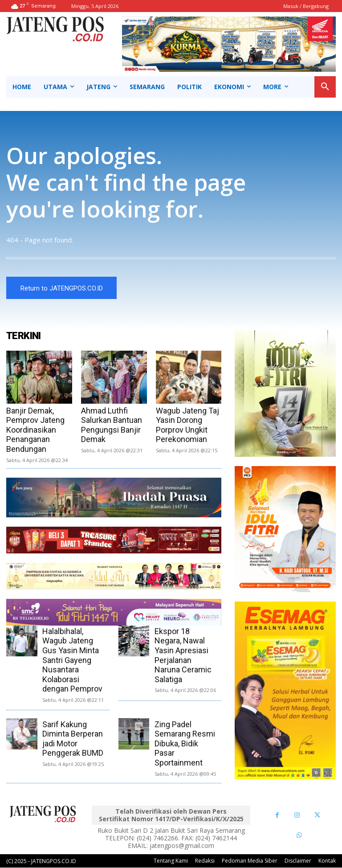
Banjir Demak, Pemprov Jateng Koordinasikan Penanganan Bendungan (35, 430)
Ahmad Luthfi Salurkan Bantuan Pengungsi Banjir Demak (112, 426)
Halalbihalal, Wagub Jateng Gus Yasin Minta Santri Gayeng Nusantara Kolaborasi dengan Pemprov (72, 661)
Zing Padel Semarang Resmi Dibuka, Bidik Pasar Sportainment (185, 744)
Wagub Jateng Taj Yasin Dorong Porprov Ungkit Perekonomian (187, 426)
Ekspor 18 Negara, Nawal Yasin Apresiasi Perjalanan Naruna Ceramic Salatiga (183, 656)
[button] (325, 87)
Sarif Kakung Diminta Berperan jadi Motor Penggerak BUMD (73, 739)
